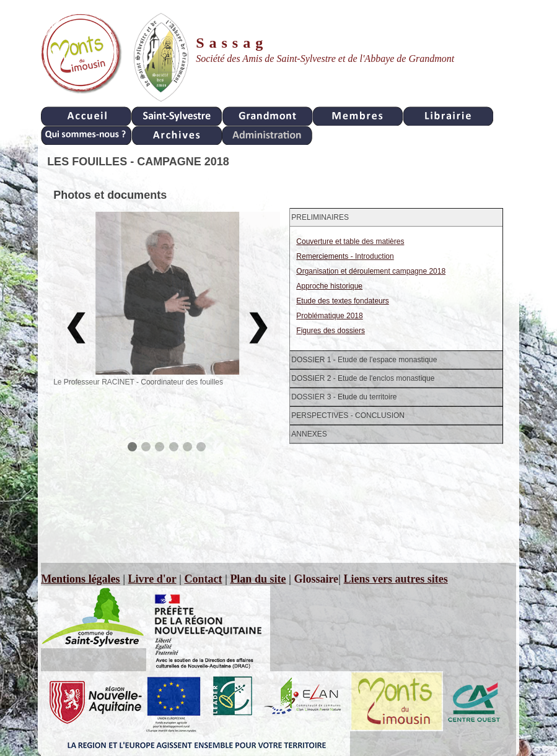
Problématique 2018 (329, 316)
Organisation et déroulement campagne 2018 (371, 271)
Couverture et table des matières (350, 241)
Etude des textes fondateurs (342, 301)
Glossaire (316, 579)
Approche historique (329, 286)
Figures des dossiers (331, 331)
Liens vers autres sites (396, 579)
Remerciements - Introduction (345, 256)
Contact (203, 579)
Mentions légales (81, 579)
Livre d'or (152, 579)
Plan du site (258, 579)
